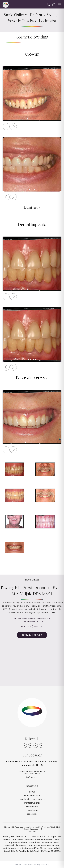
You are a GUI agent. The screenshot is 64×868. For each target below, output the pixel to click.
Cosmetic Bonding (32, 37)
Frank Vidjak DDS (32, 795)
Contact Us (32, 814)
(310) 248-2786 (32, 777)
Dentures (32, 208)
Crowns (32, 55)
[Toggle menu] (59, 5)
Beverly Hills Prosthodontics (32, 799)
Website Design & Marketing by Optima (31, 865)
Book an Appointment (32, 635)
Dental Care (32, 807)
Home (32, 792)
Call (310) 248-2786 (34, 626)
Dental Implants (32, 225)
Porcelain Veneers (32, 378)
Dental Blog (32, 810)
